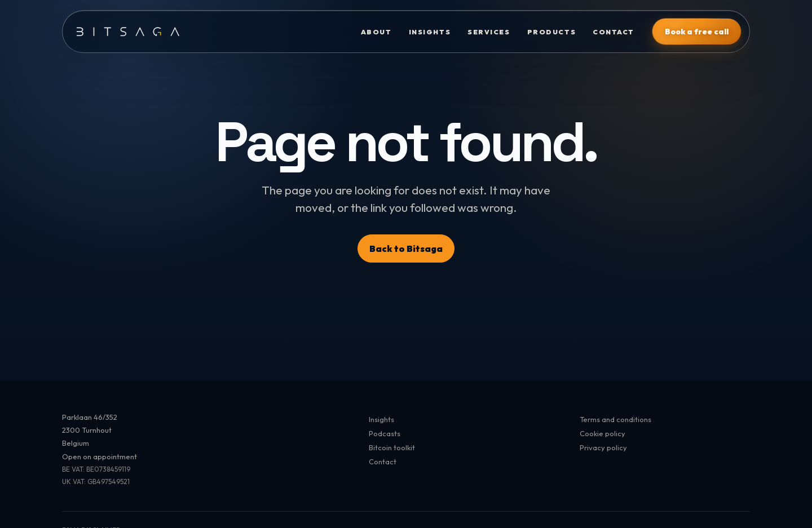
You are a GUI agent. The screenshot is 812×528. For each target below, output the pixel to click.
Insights (430, 32)
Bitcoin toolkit (392, 447)
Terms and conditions (615, 419)
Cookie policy (603, 433)
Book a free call (697, 32)
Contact (614, 32)
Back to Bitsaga (406, 249)
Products (551, 32)
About (376, 32)
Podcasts (385, 433)
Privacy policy (603, 447)
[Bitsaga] (207, 32)
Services (489, 32)
